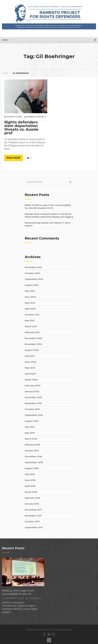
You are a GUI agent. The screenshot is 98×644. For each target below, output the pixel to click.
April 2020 (30, 374)
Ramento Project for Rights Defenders (53, 630)
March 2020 (31, 380)
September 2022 (34, 279)
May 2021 (30, 321)
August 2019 (32, 421)
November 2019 (33, 403)
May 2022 (30, 303)
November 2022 (33, 267)
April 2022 (30, 309)
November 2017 (33, 516)
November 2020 (33, 344)
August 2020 (32, 350)
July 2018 (30, 474)
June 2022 (30, 297)
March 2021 (31, 326)
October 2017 (32, 522)
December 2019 (33, 397)
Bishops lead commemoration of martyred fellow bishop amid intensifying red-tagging (49, 215)
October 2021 (32, 315)
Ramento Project (36, 117)
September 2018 (34, 462)
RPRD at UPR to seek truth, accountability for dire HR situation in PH (48, 207)
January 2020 (32, 392)
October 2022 (32, 273)
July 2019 (30, 427)
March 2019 (31, 439)
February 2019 (32, 445)
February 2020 (33, 386)
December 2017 (33, 510)
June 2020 (30, 362)
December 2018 (33, 457)
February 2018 (32, 498)
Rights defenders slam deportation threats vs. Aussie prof (21, 128)
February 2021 (32, 332)
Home (5, 73)
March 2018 (31, 492)
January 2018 (32, 504)
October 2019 (32, 409)
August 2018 (32, 468)
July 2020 (30, 356)
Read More (14, 158)
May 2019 (30, 433)
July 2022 (30, 291)
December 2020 (34, 338)
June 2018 (30, 480)
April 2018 (30, 486)
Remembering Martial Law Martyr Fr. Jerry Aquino (47, 224)
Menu (5, 40)
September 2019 (34, 415)
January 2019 (32, 451)
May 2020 (30, 368)
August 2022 (32, 285)
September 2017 (34, 527)
